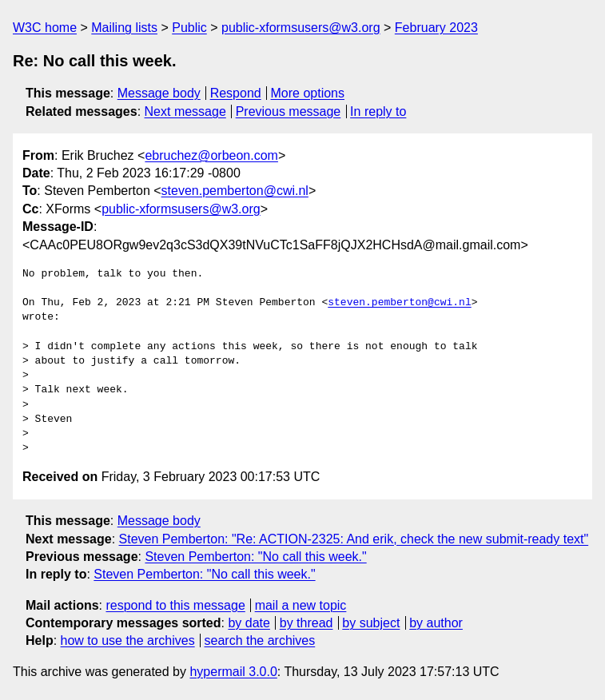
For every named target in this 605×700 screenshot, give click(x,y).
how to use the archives (128, 640)
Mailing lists (124, 28)
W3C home (45, 28)
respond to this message (175, 605)
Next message (185, 111)
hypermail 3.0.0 (233, 672)
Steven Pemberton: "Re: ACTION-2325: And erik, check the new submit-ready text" (354, 539)
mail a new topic (301, 605)
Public (189, 28)
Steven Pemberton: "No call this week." (255, 557)
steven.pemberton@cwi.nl (235, 191)
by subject (371, 623)
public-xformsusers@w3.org (301, 28)
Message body (159, 93)
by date (249, 623)
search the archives (260, 640)
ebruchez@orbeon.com (211, 155)
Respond (236, 93)
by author (436, 623)
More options (308, 93)
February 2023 (436, 28)
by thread (306, 623)
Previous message (289, 111)
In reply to (378, 111)
